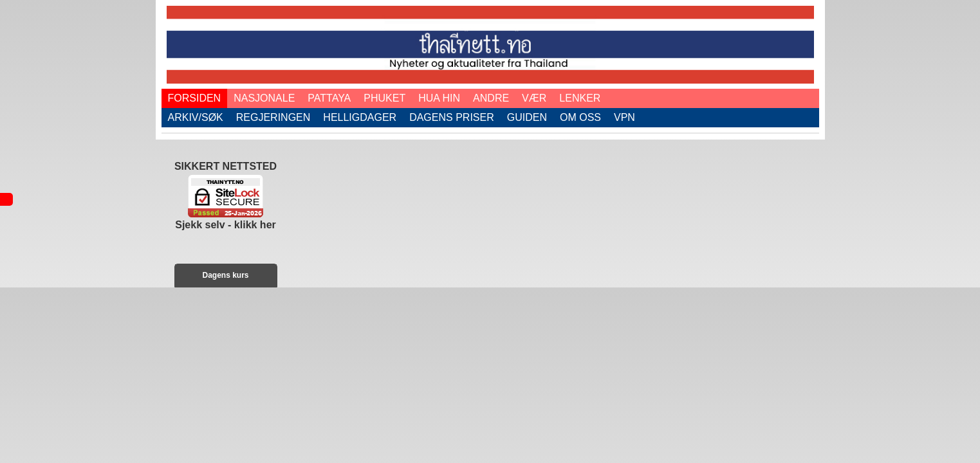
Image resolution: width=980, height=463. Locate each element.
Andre (491, 98)
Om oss (580, 117)
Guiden (527, 117)
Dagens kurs (225, 275)
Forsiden (195, 98)
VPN (624, 117)
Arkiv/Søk (196, 117)
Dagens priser (452, 117)
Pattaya (329, 98)
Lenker (580, 98)
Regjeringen (273, 117)
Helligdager (360, 117)
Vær (534, 98)
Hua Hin (439, 98)
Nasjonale (264, 98)
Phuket (384, 98)
